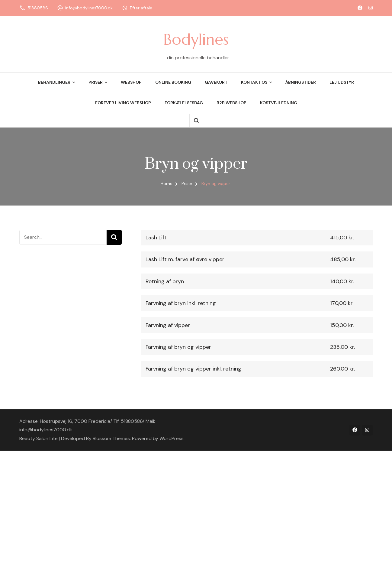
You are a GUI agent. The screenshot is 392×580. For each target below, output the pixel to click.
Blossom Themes (111, 438)
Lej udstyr (342, 82)
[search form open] (196, 120)
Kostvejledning (279, 103)
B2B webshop (231, 103)
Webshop (131, 82)
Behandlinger (54, 82)
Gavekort (216, 82)
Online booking (173, 82)
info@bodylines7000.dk (89, 8)
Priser (96, 82)
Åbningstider (301, 82)
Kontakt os (254, 82)
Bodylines (196, 39)
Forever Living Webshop (123, 103)
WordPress (172, 438)
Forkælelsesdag (184, 103)
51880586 (38, 8)
